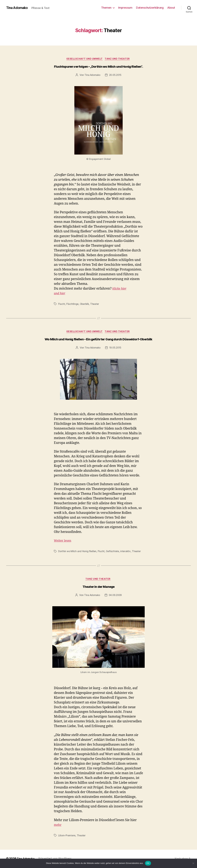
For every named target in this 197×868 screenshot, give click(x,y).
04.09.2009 (116, 596)
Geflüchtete (114, 552)
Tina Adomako (18, 8)
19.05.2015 (116, 348)
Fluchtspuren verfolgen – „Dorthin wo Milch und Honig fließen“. (98, 67)
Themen (106, 8)
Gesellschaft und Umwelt (84, 59)
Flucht (62, 304)
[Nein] (193, 863)
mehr (58, 826)
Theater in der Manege (99, 588)
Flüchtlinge (72, 304)
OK (148, 863)
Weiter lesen (63, 542)
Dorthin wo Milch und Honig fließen (78, 552)
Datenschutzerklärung (150, 8)
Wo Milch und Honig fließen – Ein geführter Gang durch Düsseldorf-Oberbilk (98, 340)
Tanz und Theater (119, 59)
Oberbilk (85, 304)
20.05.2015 (116, 76)
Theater (96, 304)
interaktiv (127, 552)
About (171, 8)
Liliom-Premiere (67, 836)
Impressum (125, 8)
